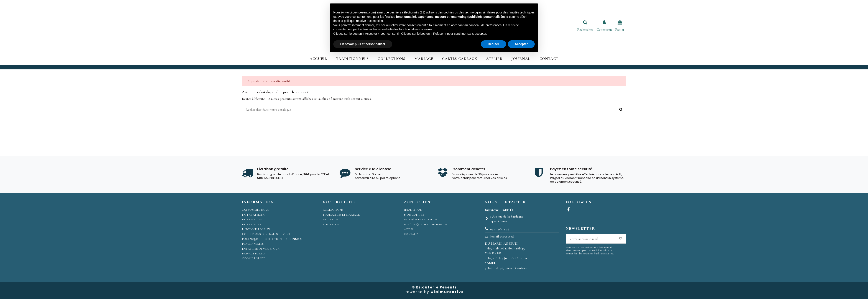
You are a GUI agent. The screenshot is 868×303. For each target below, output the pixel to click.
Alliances (331, 219)
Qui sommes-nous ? (256, 210)
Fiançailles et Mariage (341, 215)
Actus (409, 229)
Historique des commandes (426, 224)
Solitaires (331, 224)
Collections (333, 210)
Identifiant (413, 210)
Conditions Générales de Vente (267, 234)
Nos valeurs (252, 224)
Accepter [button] (521, 44)
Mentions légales (256, 229)
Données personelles (421, 219)
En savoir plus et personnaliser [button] (363, 44)
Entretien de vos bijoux (261, 249)
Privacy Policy (254, 254)
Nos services (252, 219)
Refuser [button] (493, 44)
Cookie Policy (253, 258)
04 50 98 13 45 (500, 229)
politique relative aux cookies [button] (363, 21)
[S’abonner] (621, 239)
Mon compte (414, 215)
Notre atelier (253, 215)
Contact (411, 234)
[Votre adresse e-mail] (591, 239)
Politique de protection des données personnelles (272, 241)
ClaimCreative (447, 292)
